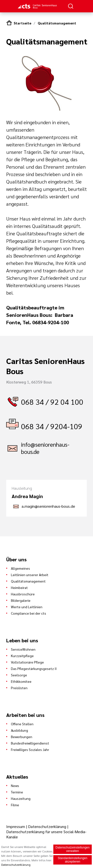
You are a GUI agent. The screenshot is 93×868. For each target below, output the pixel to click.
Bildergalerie (21, 600)
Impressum (16, 826)
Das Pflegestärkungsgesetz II (34, 668)
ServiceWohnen (23, 649)
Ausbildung (19, 730)
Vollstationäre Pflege (27, 662)
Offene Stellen (22, 724)
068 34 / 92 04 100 (52, 402)
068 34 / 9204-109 (52, 426)
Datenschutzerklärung (47, 826)
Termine (17, 792)
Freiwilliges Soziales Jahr (30, 749)
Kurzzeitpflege (22, 656)
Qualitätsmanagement (57, 23)
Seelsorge (19, 675)
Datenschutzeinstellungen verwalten (73, 850)
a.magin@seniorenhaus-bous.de (48, 506)
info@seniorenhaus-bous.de (45, 448)
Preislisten (19, 688)
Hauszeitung (21, 798)
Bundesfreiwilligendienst (30, 743)
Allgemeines (20, 568)
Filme (15, 805)
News (15, 786)
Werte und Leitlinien (27, 607)
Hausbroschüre (23, 594)
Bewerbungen (22, 737)
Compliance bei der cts (29, 613)
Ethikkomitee (21, 681)
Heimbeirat (19, 587)
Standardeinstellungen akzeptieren (73, 860)
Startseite (22, 23)
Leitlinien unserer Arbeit (30, 575)
